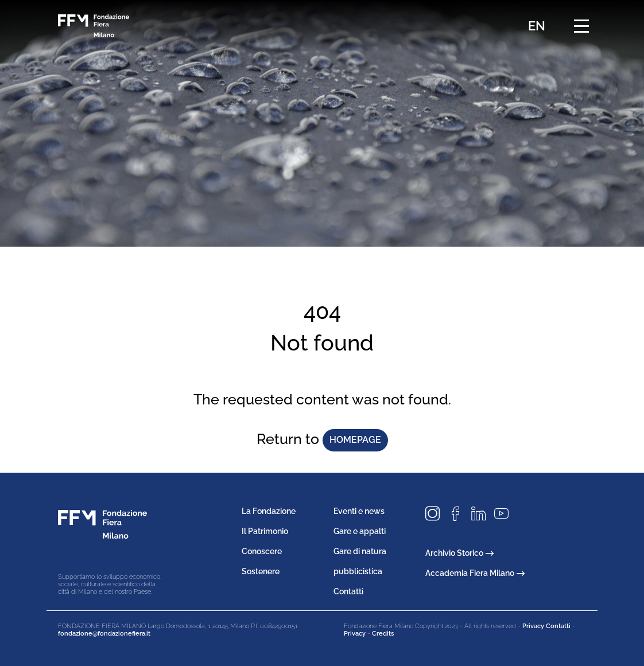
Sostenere (261, 571)
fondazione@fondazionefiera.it (104, 634)
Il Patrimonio (265, 531)
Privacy (355, 634)
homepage (355, 440)
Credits (383, 634)
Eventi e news (359, 511)
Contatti (348, 591)
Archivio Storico (459, 553)
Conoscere (262, 551)
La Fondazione (269, 511)
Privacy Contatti (546, 626)
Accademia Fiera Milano (475, 573)
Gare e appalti (360, 531)
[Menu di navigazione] (581, 26)
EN (537, 26)
